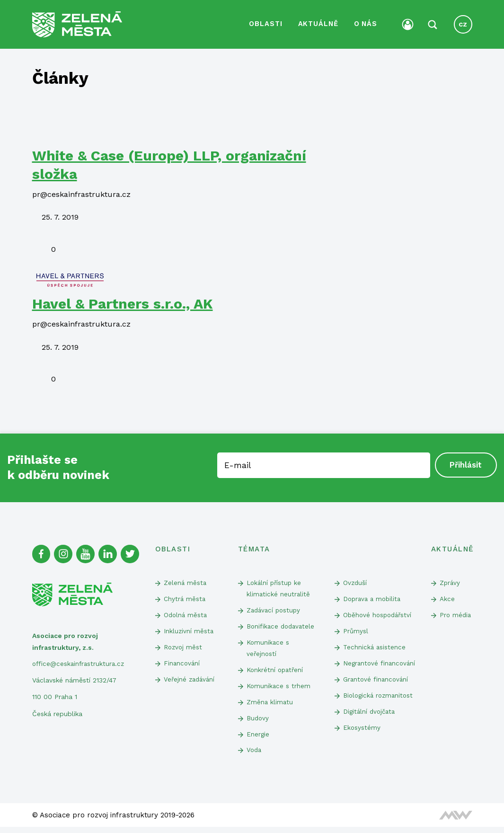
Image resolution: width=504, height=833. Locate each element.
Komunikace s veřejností (269, 650)
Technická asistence (375, 648)
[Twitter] (133, 553)
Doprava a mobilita (374, 599)
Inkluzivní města (189, 632)
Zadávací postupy (275, 611)
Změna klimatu (270, 706)
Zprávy (450, 582)
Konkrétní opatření (276, 673)
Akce (447, 599)
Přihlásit (466, 464)
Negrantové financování (361, 671)
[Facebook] (42, 553)
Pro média (449, 621)
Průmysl (356, 632)
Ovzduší (355, 582)
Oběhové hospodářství (379, 615)
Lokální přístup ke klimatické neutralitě (279, 588)
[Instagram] (64, 553)
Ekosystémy (362, 744)
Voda (255, 756)
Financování (182, 665)
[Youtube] (87, 553)
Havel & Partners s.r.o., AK (123, 302)
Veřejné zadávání (190, 682)
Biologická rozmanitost (380, 710)
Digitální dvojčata (371, 727)
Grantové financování (377, 694)
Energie (258, 739)
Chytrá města (185, 599)
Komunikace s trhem (279, 689)
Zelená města (186, 582)
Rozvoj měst (184, 648)
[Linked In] (110, 553)
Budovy (258, 722)
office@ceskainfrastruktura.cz (80, 663)
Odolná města (186, 615)
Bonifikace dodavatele (282, 627)
